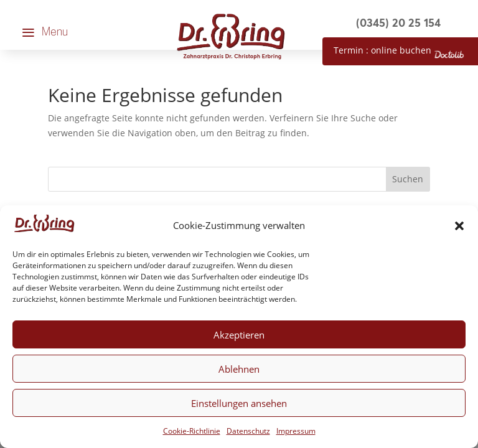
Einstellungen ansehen (239, 403)
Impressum (296, 431)
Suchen (408, 179)
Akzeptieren (239, 335)
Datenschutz (248, 431)
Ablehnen (239, 369)
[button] (459, 226)
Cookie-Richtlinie (192, 431)
